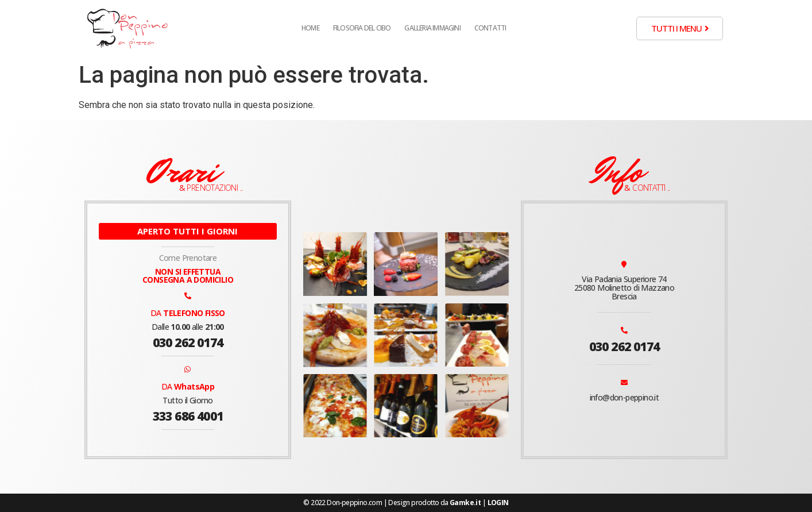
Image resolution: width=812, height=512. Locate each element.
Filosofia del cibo (362, 28)
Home (310, 28)
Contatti (490, 28)
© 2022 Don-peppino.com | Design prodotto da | (406, 503)
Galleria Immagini (432, 28)
